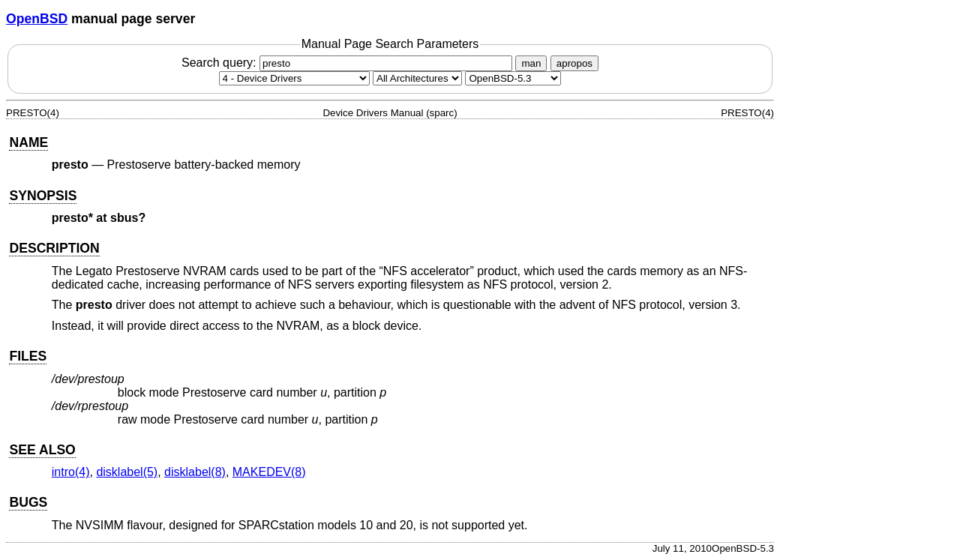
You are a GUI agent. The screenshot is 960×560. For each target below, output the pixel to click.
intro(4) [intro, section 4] (71, 472)
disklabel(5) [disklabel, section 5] (127, 472)
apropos (574, 63)
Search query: (349, 63)
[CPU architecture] (417, 78)
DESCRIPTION (54, 248)
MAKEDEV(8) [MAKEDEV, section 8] (269, 472)
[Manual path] (513, 78)
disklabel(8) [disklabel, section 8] (195, 472)
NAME (28, 142)
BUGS (28, 502)
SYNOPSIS (43, 196)
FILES (28, 356)
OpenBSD (37, 19)
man (531, 63)
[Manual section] (294, 78)
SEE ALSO (42, 450)
